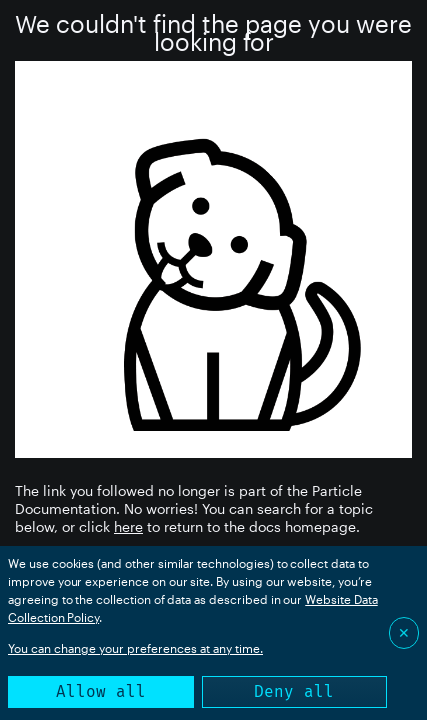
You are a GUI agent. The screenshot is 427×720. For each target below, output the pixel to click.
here (128, 526)
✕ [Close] (404, 632)
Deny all (294, 691)
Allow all (101, 691)
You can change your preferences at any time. (135, 648)
